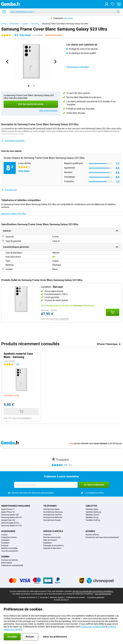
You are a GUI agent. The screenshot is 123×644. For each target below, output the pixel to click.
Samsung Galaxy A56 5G (11, 517)
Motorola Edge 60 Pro (10, 523)
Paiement (47, 535)
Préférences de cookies (75, 597)
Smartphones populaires (16, 506)
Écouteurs (5, 543)
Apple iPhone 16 (8, 512)
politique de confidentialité (93, 627)
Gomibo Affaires (92, 535)
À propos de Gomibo (10, 560)
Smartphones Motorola (53, 517)
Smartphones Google (52, 520)
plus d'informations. (103, 594)
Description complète (13, 141)
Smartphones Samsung (53, 512)
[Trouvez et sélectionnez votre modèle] (64, 12)
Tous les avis (9, 190)
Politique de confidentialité (12, 565)
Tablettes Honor (92, 517)
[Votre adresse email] (46, 485)
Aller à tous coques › (49, 110)
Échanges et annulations (53, 546)
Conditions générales (96, 597)
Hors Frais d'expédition (59, 319)
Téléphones (50, 506)
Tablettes (91, 506)
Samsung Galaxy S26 (10, 515)
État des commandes (52, 537)
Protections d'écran (9, 537)
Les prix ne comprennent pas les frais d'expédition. (93, 591)
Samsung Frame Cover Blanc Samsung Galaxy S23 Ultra (65, 24)
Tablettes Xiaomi (92, 515)
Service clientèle (53, 531)
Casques (5, 546)
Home (4, 24)
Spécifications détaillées (78, 67)
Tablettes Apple (92, 509)
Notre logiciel (7, 563)
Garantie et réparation (52, 548)
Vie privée (44, 597)
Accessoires (14, 24)
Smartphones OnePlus (52, 515)
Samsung (35, 24)
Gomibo (5, 557)
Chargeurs (5, 540)
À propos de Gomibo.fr (28, 597)
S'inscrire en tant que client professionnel (102, 537)
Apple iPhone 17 (8, 509)
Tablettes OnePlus (93, 520)
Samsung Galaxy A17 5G (11, 526)
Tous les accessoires (10, 551)
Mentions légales (57, 597)
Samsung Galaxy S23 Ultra (14, 214)
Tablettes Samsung (93, 512)
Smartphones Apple (51, 509)
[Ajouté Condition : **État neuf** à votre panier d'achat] (113, 312)
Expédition (48, 543)
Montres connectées (9, 548)
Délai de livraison (50, 540)
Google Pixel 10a (8, 520)
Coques (25, 24)
